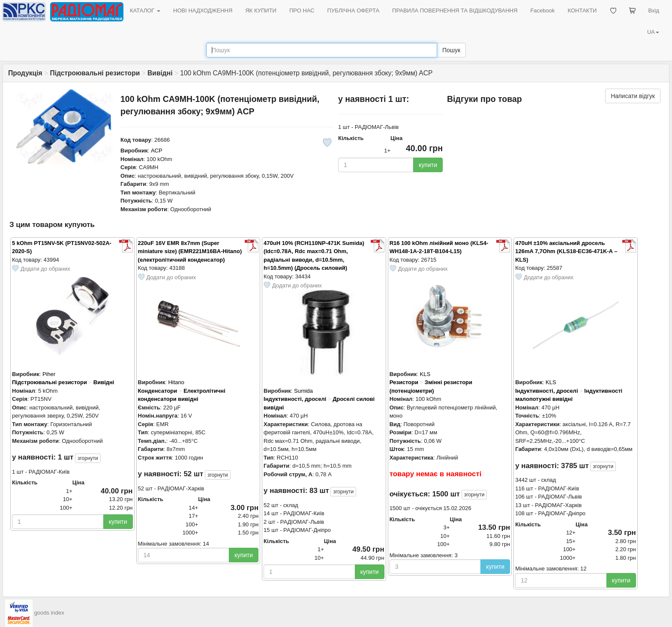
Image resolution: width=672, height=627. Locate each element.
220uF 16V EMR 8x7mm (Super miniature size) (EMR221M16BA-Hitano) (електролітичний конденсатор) (190, 251)
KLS (425, 374)
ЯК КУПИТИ (261, 10)
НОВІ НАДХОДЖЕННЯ (203, 10)
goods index (49, 613)
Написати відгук (633, 96)
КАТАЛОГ (145, 10)
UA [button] (653, 32)
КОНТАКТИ (582, 10)
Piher (49, 374)
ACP (157, 151)
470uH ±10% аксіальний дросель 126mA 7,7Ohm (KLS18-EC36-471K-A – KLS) (566, 251)
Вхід (654, 10)
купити (428, 165)
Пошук (451, 50)
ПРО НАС (302, 10)
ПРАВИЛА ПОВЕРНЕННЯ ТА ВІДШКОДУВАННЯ (455, 10)
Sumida (303, 391)
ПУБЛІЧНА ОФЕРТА (354, 10)
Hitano (176, 382)
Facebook (542, 10)
